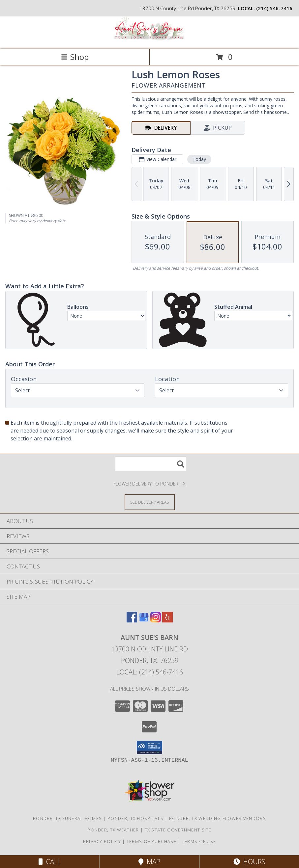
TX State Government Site (178, 830)
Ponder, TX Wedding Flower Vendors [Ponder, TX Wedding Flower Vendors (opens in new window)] (218, 818)
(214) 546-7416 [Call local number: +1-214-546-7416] (274, 8)
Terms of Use (199, 841)
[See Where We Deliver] (150, 502)
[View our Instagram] (156, 620)
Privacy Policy (102, 841)
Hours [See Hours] (249, 862)
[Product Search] (151, 464)
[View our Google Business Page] (144, 620)
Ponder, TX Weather (113, 830)
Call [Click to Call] (50, 862)
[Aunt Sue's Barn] (150, 40)
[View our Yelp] (167, 620)
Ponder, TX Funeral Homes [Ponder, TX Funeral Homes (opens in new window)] (67, 818)
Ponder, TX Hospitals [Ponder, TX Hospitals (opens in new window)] (135, 818)
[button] (149, 748)
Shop (75, 57)
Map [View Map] (149, 862)
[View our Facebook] (132, 620)
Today (199, 159)
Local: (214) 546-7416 (150, 672)
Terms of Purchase (151, 841)
